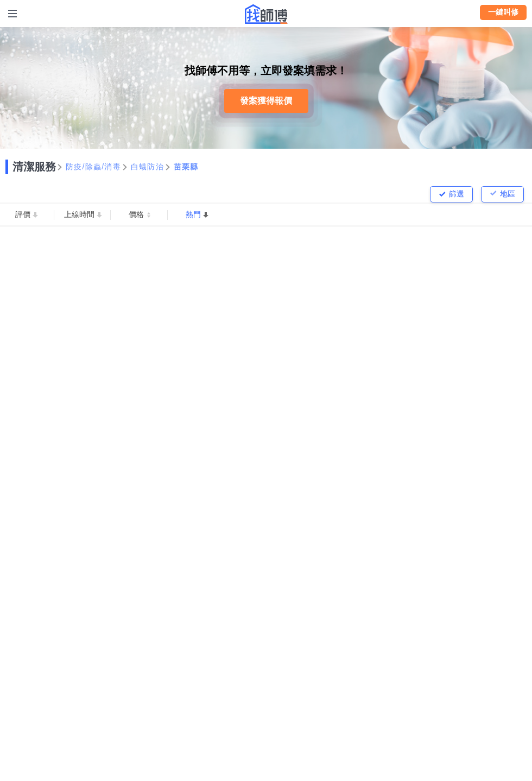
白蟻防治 (147, 167)
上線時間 (79, 214)
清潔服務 (34, 167)
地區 (508, 194)
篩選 (457, 194)
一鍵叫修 (503, 12)
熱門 (193, 214)
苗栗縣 (186, 167)
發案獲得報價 (266, 101)
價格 (136, 214)
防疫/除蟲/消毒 (93, 167)
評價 (23, 214)
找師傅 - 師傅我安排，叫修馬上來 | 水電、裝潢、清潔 (266, 14)
